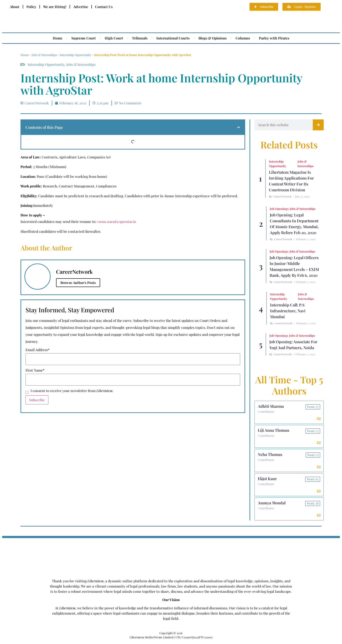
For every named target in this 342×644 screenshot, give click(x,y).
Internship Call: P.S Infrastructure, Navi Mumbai (288, 311)
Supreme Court (84, 38)
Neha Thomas (270, 456)
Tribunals (140, 38)
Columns (243, 38)
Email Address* (38, 350)
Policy (31, 7)
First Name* (35, 370)
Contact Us (104, 7)
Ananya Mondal (272, 505)
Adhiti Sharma (271, 406)
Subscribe (37, 400)
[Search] (318, 125)
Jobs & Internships (44, 55)
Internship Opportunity (76, 55)
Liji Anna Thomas (274, 431)
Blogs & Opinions (213, 38)
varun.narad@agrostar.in (117, 222)
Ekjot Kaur (268, 480)
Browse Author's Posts (78, 283)
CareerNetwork (282, 196)
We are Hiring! (55, 7)
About (15, 7)
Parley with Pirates (274, 38)
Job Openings (279, 209)
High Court (114, 38)
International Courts (173, 38)
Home (58, 38)
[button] (239, 127)
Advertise (81, 7)
